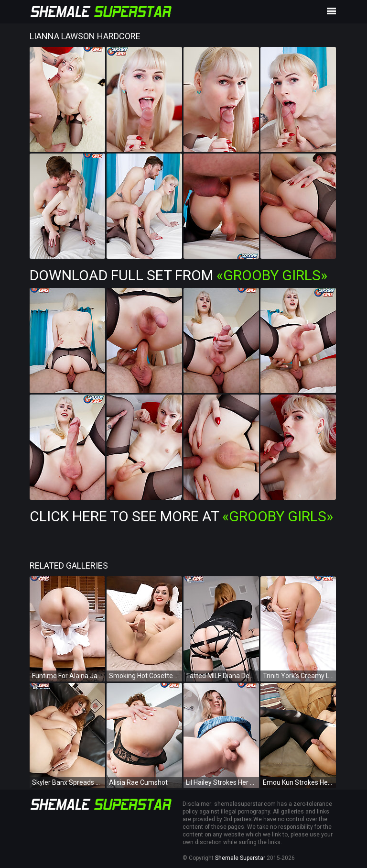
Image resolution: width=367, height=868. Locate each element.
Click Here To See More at (181, 516)
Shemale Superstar (240, 858)
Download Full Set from (178, 275)
